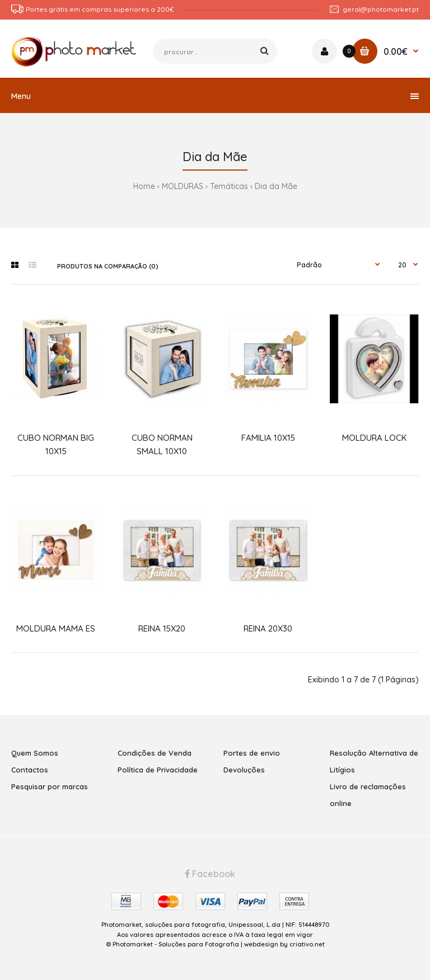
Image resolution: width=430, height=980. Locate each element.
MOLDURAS (183, 186)
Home (144, 186)
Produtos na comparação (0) (108, 266)
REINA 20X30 (268, 628)
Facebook (210, 874)
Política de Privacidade (158, 770)
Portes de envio (252, 753)
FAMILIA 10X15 (268, 438)
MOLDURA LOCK (374, 438)
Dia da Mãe (276, 186)
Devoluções (244, 770)
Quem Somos (35, 753)
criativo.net (307, 944)
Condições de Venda (155, 753)
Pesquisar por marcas (50, 786)
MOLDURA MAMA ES (56, 628)
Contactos (30, 770)
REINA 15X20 (162, 628)
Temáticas (229, 186)
